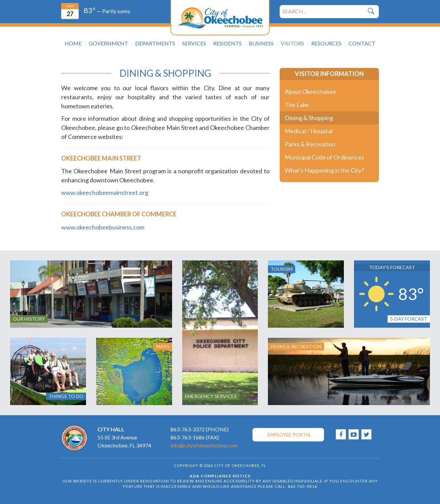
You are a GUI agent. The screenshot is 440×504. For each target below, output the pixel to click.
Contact (362, 43)
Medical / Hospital (309, 131)
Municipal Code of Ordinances (324, 157)
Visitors (292, 43)
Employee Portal (289, 435)
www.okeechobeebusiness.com (103, 227)
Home (73, 43)
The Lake (297, 105)
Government (108, 43)
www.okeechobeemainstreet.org (105, 192)
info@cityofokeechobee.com (204, 445)
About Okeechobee (310, 92)
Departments (155, 43)
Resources (326, 43)
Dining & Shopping (309, 118)
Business (261, 43)
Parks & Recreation (310, 144)
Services (194, 43)
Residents (227, 43)
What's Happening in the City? (324, 170)
